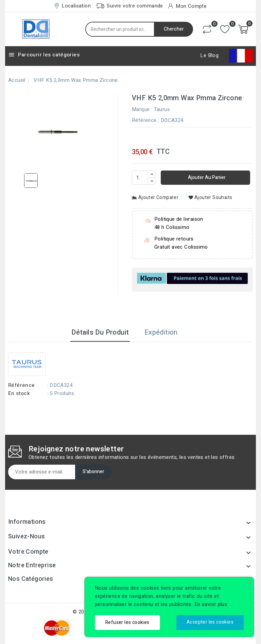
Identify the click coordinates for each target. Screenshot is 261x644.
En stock (19, 393)
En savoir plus (211, 604)
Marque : (142, 109)
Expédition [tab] (161, 332)
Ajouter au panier (206, 177)
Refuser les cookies (127, 622)
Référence (144, 120)
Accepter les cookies (210, 622)
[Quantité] (140, 178)
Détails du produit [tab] (100, 332)
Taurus (162, 109)
